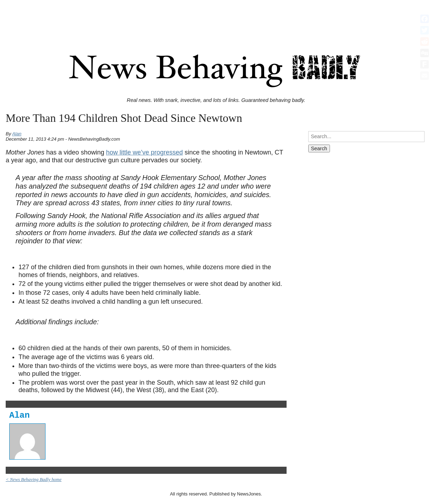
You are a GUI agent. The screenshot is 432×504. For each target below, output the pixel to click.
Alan (17, 134)
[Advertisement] (216, 19)
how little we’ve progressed (144, 152)
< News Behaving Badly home (34, 479)
